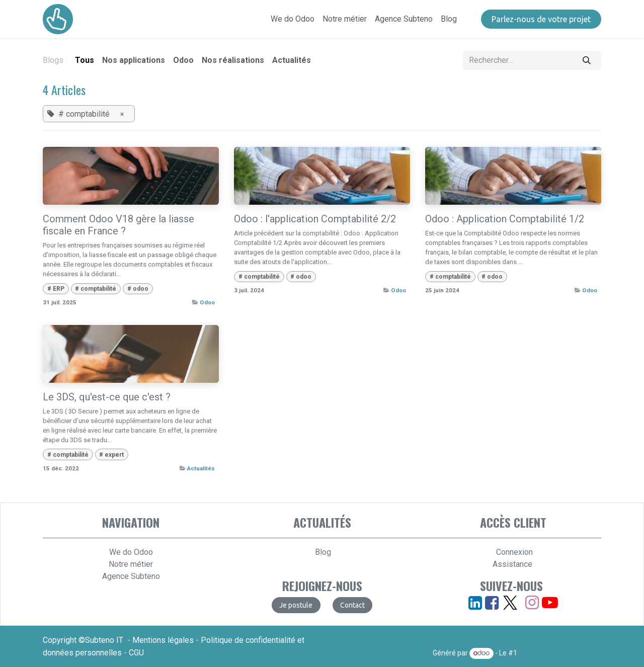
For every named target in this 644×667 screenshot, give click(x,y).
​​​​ (541, 19)
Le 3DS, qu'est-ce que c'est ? (107, 397)
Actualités (201, 468)
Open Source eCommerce (560, 653)
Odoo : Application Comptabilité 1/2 (505, 219)
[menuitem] (293, 19)
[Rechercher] (587, 60)
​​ (352, 605)
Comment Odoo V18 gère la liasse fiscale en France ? (118, 225)
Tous (85, 60)
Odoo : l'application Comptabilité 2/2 (315, 219)
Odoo (207, 302)
